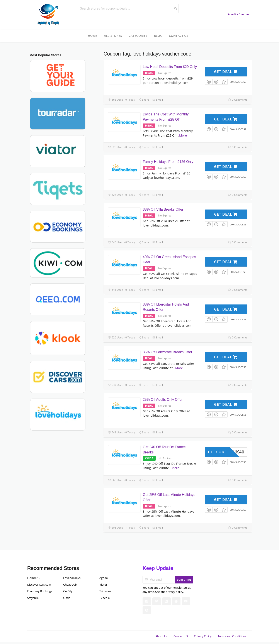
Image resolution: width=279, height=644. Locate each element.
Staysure (33, 598)
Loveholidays (72, 578)
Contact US (179, 36)
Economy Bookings (40, 591)
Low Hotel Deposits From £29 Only (170, 67)
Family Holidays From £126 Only (168, 162)
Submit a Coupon (238, 14)
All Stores (113, 36)
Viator (103, 585)
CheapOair (70, 585)
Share (144, 100)
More (183, 135)
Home (93, 36)
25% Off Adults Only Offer (163, 400)
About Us (161, 636)
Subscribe (184, 580)
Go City (68, 591)
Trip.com (105, 591)
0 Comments (238, 100)
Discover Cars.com (39, 585)
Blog (158, 36)
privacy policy (174, 592)
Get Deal (226, 72)
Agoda (104, 578)
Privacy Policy (203, 636)
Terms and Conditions (232, 636)
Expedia (105, 598)
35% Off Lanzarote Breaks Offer (168, 352)
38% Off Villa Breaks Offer (163, 209)
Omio (67, 598)
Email (158, 100)
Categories (138, 36)
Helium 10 (34, 578)
